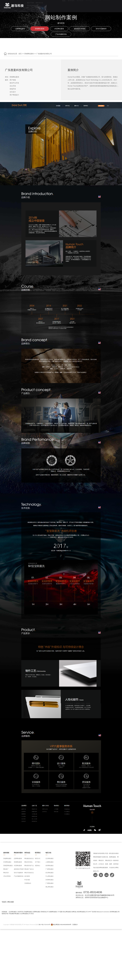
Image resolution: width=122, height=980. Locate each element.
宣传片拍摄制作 (101, 29)
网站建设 (17, 914)
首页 (20, 54)
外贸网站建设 (7, 862)
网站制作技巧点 (29, 866)
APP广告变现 (92, 912)
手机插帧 (11, 914)
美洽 (32, 914)
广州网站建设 (49, 883)
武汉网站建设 (49, 873)
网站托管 (6, 873)
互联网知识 (28, 883)
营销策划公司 (45, 912)
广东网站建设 (49, 869)
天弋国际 (60, 912)
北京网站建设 (49, 858)
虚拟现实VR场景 (80, 29)
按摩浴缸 (74, 912)
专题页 (4, 902)
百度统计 (75, 924)
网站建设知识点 (29, 858)
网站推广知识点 (29, 869)
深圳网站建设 (49, 866)
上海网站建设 (49, 862)
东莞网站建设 (49, 880)
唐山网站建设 (67, 912)
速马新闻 (27, 876)
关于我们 (38, 862)
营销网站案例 (40, 29)
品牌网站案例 (20, 29)
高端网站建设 (7, 858)
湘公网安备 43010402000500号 (62, 924)
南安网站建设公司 (82, 912)
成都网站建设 (53, 912)
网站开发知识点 (29, 873)
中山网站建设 (49, 876)
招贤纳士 (38, 866)
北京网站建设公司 (25, 914)
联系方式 (38, 858)
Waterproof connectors (103, 912)
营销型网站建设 (8, 866)
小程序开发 (20, 912)
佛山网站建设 (49, 887)
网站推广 (6, 869)
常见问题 (27, 880)
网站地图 (11, 902)
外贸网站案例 (59, 29)
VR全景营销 (7, 876)
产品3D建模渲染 (61, 34)
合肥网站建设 (36, 912)
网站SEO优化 (28, 862)
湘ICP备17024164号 (44, 924)
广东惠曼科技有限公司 (44, 54)
